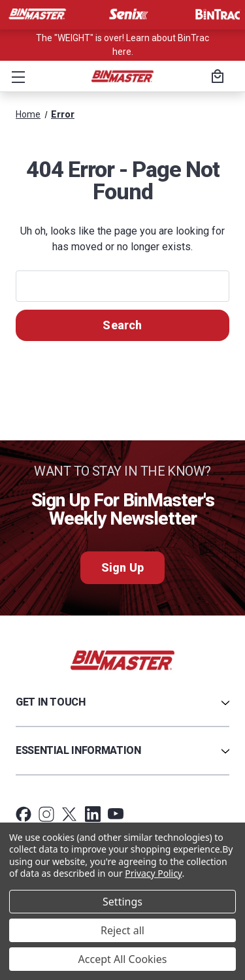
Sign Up (122, 567)
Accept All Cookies (123, 959)
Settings (122, 902)
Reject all (122, 930)
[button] (16, 76)
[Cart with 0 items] (216, 78)
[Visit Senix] (127, 14)
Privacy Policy (153, 873)
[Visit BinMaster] (37, 14)
